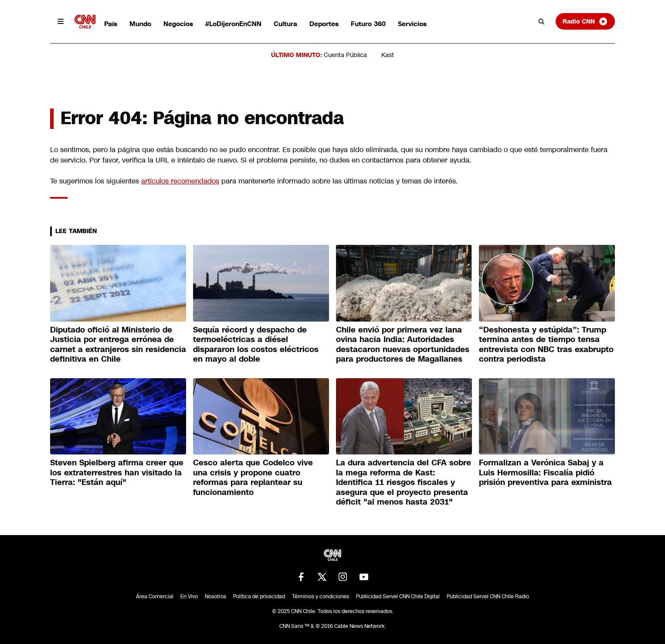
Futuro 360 (368, 24)
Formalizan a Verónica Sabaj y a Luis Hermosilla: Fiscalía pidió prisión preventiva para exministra (545, 473)
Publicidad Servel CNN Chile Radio (488, 597)
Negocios (178, 24)
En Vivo (189, 597)
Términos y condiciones (321, 597)
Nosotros (215, 597)
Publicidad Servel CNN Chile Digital (398, 597)
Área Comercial (155, 597)
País (111, 24)
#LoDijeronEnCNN (233, 24)
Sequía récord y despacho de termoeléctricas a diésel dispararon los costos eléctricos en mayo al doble (256, 345)
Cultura (285, 24)
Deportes (324, 24)
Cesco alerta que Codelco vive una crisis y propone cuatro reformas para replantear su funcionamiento (253, 478)
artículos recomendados (180, 181)
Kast (388, 55)
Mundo (140, 24)
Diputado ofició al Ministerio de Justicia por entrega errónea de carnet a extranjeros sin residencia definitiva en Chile (118, 345)
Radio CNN (585, 21)
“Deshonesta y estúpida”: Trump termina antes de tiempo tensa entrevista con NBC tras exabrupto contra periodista (546, 345)
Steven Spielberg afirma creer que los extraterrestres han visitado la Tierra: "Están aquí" (117, 473)
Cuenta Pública (345, 55)
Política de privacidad (259, 597)
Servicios (412, 24)
